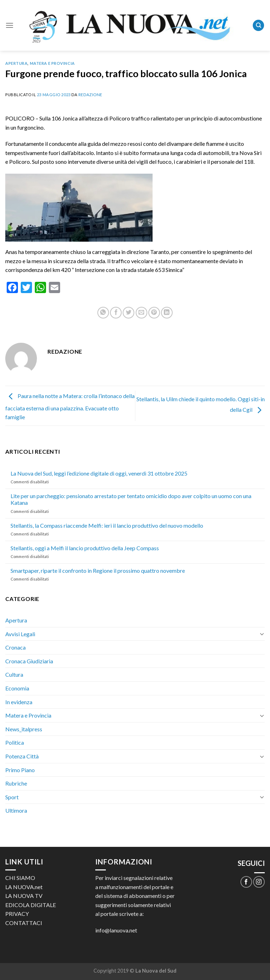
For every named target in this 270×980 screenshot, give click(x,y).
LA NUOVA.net (24, 887)
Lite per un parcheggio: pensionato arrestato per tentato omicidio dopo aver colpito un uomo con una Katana (131, 499)
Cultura (14, 674)
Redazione (90, 95)
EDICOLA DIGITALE (31, 905)
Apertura (16, 63)
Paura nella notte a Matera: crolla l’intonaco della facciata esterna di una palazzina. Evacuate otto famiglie (70, 406)
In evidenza (19, 702)
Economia (17, 688)
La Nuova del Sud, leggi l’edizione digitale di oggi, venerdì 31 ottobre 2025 (99, 473)
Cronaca (15, 647)
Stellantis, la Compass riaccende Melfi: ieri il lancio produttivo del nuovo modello (107, 525)
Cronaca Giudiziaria (29, 661)
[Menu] (9, 25)
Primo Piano (20, 770)
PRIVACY (17, 914)
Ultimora (16, 810)
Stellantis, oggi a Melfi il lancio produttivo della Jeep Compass (85, 548)
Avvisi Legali (20, 634)
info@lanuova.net (116, 930)
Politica (15, 742)
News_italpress (24, 729)
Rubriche (16, 783)
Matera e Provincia (52, 63)
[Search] (258, 26)
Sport (12, 797)
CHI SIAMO (20, 878)
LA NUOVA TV (24, 896)
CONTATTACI (24, 923)
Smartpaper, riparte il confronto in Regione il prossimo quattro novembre (98, 570)
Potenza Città (22, 756)
